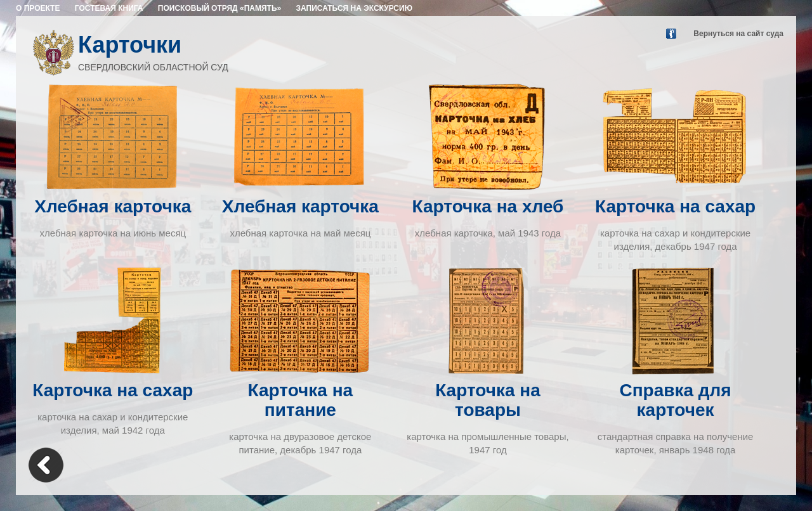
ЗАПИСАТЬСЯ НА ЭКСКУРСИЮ (355, 8)
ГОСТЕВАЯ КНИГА (109, 8)
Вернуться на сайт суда (738, 34)
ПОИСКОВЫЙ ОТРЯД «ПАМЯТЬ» (219, 8)
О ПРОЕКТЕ (38, 8)
